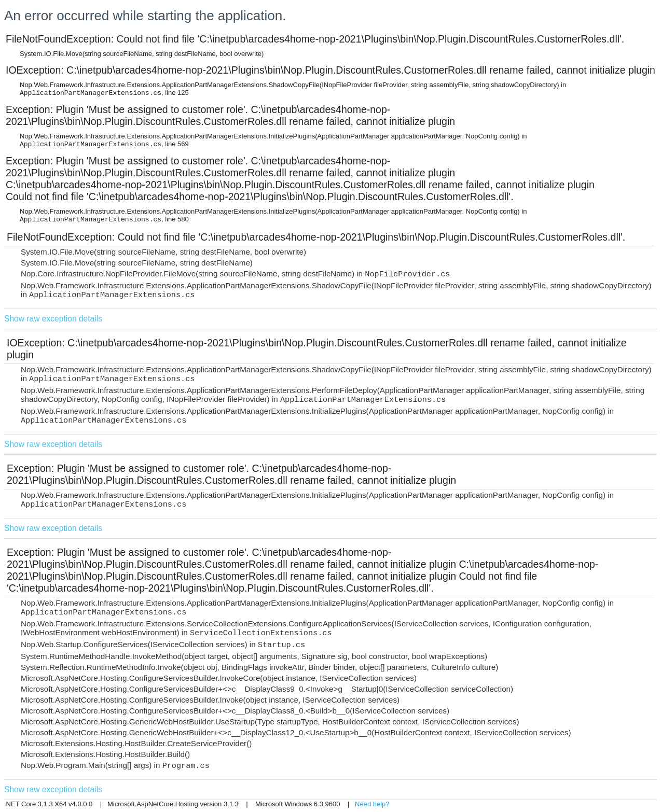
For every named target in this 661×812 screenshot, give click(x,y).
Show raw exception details (53, 319)
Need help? (372, 804)
